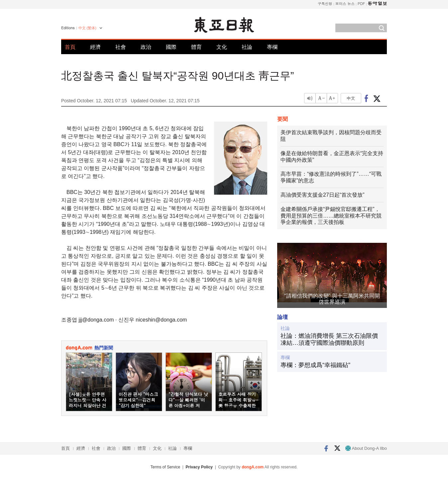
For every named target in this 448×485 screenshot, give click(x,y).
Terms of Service (165, 467)
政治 (146, 47)
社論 (247, 47)
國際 (171, 47)
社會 (121, 47)
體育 (196, 47)
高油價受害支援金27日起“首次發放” (322, 195)
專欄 (272, 47)
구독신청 (325, 3)
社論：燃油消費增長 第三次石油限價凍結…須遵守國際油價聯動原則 (329, 339)
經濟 (95, 47)
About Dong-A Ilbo (366, 448)
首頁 (70, 47)
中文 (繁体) (87, 28)
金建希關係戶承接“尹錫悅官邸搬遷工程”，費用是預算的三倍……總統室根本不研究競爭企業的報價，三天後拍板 (331, 216)
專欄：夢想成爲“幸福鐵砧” (315, 365)
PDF (361, 3)
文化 (222, 47)
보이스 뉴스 (345, 3)
